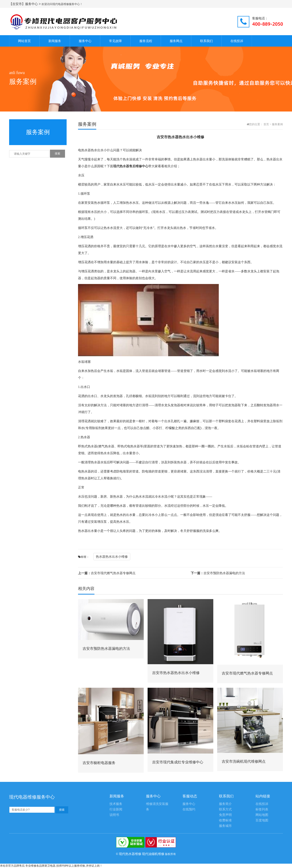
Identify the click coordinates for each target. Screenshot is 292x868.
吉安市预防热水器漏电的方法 (218, 573)
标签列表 (262, 809)
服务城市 (225, 826)
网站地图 (262, 815)
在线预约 (189, 809)
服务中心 (85, 41)
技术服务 (116, 804)
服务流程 (146, 41)
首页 (266, 124)
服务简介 (225, 804)
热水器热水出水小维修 (112, 557)
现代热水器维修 (130, 854)
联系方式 (225, 809)
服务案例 (277, 124)
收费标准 (225, 820)
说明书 (114, 815)
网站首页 (24, 41)
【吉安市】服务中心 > (25, 4)
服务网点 (176, 41)
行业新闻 (116, 809)
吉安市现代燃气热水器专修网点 (107, 573)
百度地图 (262, 820)
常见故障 (115, 41)
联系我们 (206, 41)
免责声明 (225, 815)
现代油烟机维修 (153, 854)
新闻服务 (55, 41)
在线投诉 (237, 41)
